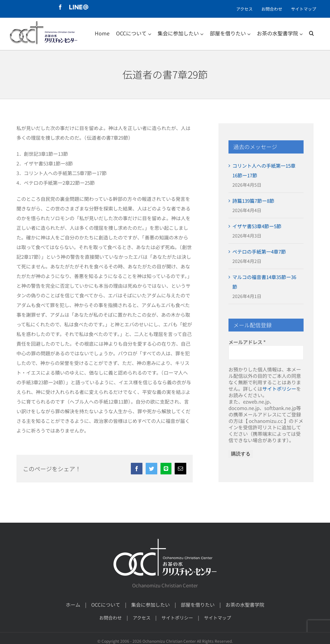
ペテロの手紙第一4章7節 (259, 252)
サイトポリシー (279, 389)
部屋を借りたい (198, 605)
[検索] (311, 33)
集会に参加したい (150, 605)
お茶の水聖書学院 (245, 605)
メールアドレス (247, 342)
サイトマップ (218, 618)
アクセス (142, 618)
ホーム (73, 605)
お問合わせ (111, 618)
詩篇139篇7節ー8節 (253, 201)
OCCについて (106, 605)
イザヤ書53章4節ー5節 (257, 226)
